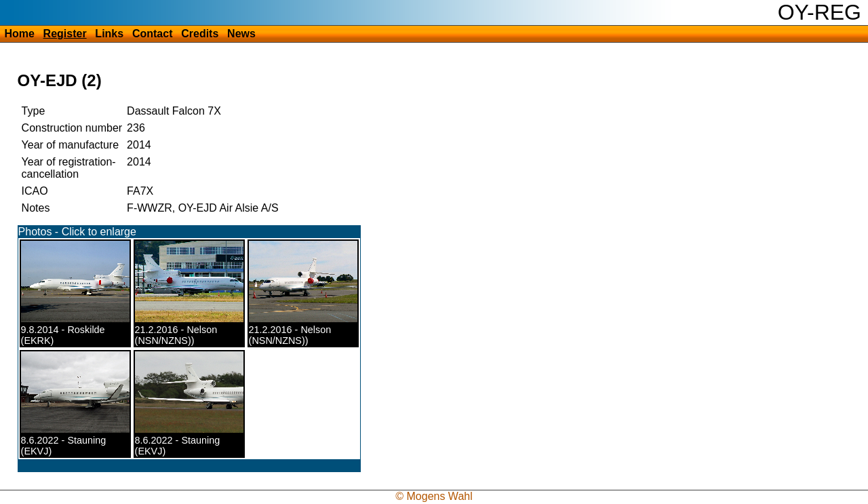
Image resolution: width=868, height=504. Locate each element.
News (241, 34)
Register (65, 34)
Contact (153, 34)
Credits (200, 34)
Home (19, 34)
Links (109, 34)
